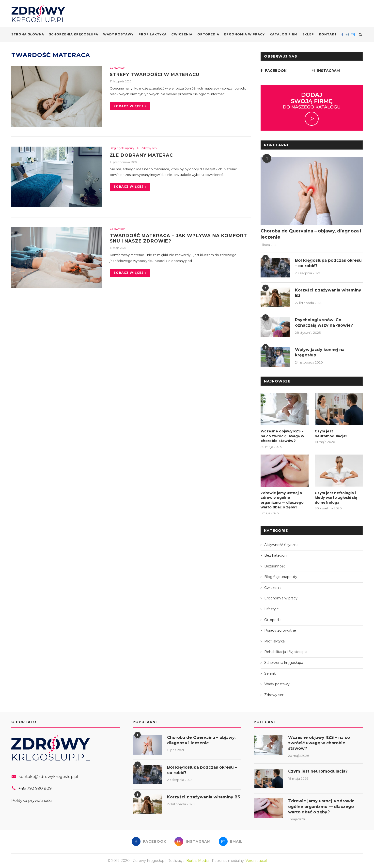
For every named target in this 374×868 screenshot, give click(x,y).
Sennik (270, 673)
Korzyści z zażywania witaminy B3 (328, 293)
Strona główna (28, 34)
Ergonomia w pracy (244, 34)
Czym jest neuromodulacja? (331, 434)
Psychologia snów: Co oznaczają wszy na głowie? (324, 323)
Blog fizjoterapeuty (122, 148)
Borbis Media (197, 861)
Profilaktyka (153, 34)
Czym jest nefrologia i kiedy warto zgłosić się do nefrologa (336, 498)
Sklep (308, 34)
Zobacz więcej (130, 106)
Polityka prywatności (32, 800)
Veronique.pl (256, 861)
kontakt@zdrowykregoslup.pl (48, 777)
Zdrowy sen (117, 68)
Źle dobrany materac (141, 155)
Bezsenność (275, 566)
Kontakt (328, 34)
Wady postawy (118, 34)
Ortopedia (208, 34)
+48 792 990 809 (35, 788)
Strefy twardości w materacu (155, 75)
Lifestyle (272, 609)
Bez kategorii (276, 555)
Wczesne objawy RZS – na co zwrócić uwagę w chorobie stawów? (282, 436)
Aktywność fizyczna (281, 545)
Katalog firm (284, 34)
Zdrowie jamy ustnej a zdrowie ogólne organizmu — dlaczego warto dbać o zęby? (282, 500)
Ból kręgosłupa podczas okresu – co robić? (328, 263)
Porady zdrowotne (280, 630)
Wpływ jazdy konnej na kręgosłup (320, 352)
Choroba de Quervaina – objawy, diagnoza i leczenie (311, 234)
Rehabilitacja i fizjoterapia (286, 652)
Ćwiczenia (182, 34)
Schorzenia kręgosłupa (74, 34)
